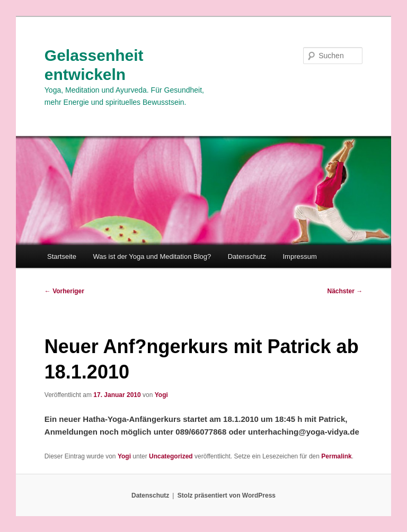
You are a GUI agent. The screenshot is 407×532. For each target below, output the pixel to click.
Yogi (161, 395)
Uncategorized (171, 456)
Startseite (62, 256)
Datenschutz (247, 256)
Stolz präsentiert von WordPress (227, 495)
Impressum (300, 256)
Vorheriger (64, 291)
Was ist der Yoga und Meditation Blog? (152, 256)
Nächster (345, 291)
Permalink (336, 456)
